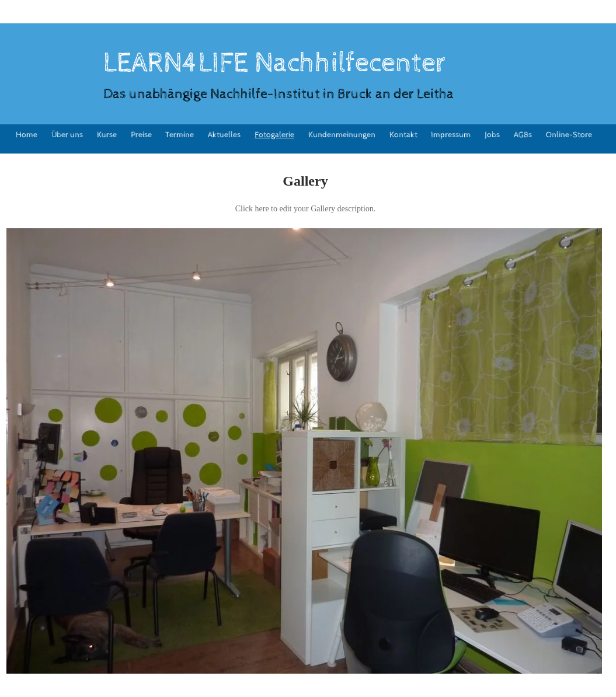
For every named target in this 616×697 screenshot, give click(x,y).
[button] (304, 451)
